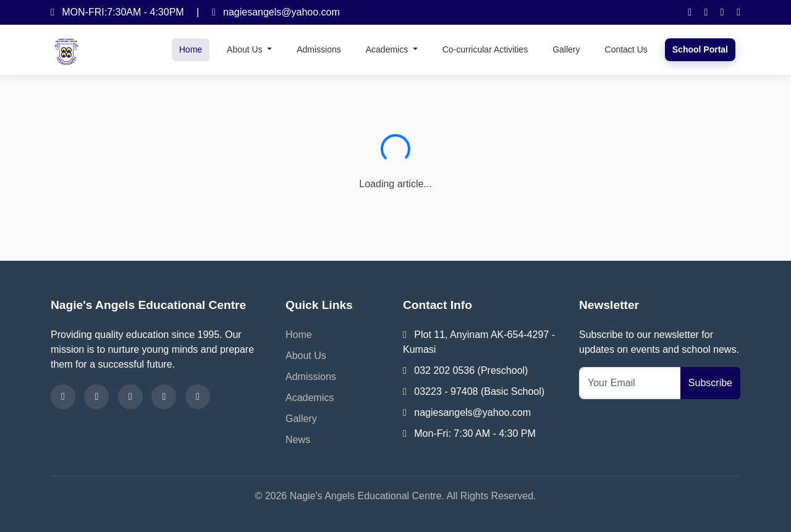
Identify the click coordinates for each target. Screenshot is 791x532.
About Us (306, 356)
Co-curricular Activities (485, 49)
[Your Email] (630, 383)
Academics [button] (388, 49)
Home (191, 49)
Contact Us (626, 49)
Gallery (566, 49)
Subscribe (710, 383)
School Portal (700, 49)
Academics (310, 398)
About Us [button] (246, 49)
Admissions (319, 49)
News (298, 440)
